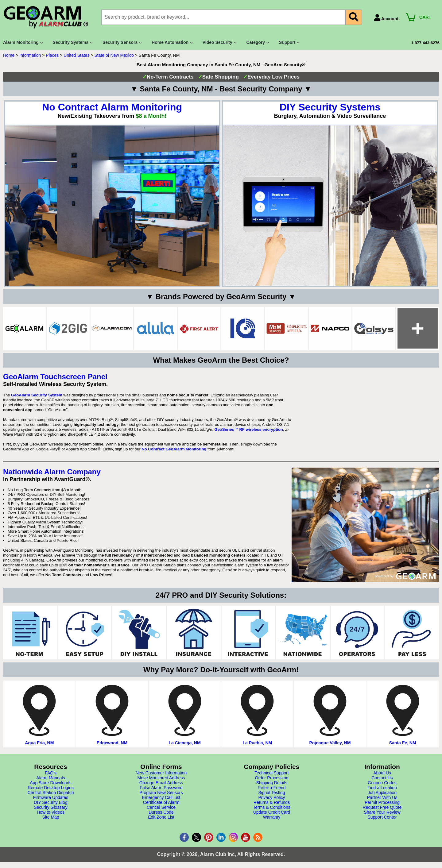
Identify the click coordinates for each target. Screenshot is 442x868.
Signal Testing (272, 793)
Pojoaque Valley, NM (330, 743)
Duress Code (161, 812)
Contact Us (382, 778)
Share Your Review (382, 812)
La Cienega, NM (185, 743)
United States (76, 55)
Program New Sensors (161, 793)
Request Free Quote (382, 807)
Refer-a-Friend (271, 788)
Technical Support (271, 773)
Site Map (50, 817)
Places (52, 55)
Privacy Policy (271, 797)
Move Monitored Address (161, 778)
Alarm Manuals (50, 778)
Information (30, 55)
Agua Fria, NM (39, 743)
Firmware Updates (51, 797)
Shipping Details (271, 783)
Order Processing (272, 778)
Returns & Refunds (272, 802)
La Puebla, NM (257, 743)
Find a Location (382, 788)
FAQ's (51, 773)
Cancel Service (161, 807)
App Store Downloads (50, 783)
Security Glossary (51, 807)
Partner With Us (382, 797)
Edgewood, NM (112, 743)
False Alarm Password (161, 788)
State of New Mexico (114, 55)
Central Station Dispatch (51, 793)
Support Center (382, 817)
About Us (382, 773)
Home (9, 55)
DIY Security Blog (50, 802)
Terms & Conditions (271, 807)
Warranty (272, 817)
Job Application (382, 793)
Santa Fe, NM (403, 743)
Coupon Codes (382, 783)
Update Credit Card (272, 812)
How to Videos (51, 812)
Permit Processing (382, 802)
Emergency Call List (161, 797)
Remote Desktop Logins (50, 788)
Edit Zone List (161, 817)
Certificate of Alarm (161, 802)
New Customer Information (161, 773)
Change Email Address (161, 783)
